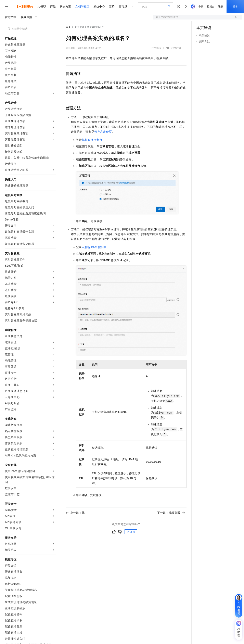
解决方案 (65, 7)
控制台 (211, 7)
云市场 (123, 7)
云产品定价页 (103, 132)
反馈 (131, 532)
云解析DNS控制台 (94, 247)
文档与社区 (82, 7)
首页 (68, 27)
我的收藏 (176, 48)
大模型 (42, 7)
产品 (53, 7)
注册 (220, 7)
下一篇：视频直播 (171, 513)
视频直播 (26, 17)
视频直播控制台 (92, 140)
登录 (235, 7)
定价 (112, 7)
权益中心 (99, 7)
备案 (201, 7)
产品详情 (156, 48)
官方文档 (11, 17)
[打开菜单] (7, 7)
